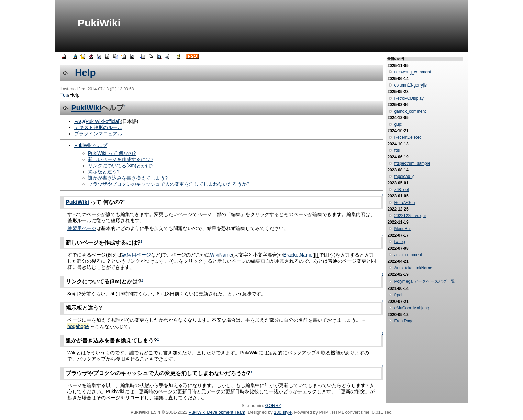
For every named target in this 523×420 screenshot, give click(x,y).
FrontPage (404, 321)
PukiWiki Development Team (217, 412)
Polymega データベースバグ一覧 (425, 281)
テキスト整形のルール (98, 127)
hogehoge (78, 326)
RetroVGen (404, 203)
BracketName (298, 255)
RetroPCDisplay (409, 98)
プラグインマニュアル (98, 134)
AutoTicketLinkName (413, 268)
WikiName (221, 255)
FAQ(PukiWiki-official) (97, 121)
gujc (398, 124)
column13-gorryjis (410, 85)
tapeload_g (404, 177)
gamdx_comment (410, 111)
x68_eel (401, 190)
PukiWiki (99, 23)
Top (64, 95)
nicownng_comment (413, 72)
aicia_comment (408, 255)
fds (397, 150)
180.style (283, 412)
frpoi (398, 295)
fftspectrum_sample (412, 163)
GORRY (273, 405)
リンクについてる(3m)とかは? (121, 166)
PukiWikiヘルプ (91, 145)
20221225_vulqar (410, 216)
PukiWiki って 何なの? (112, 153)
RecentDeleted (408, 137)
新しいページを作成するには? (121, 159)
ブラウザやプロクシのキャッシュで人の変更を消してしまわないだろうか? (169, 184)
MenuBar (403, 229)
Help (85, 73)
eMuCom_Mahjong (411, 308)
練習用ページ (82, 228)
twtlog (399, 242)
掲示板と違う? (104, 172)
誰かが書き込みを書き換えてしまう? (128, 178)
